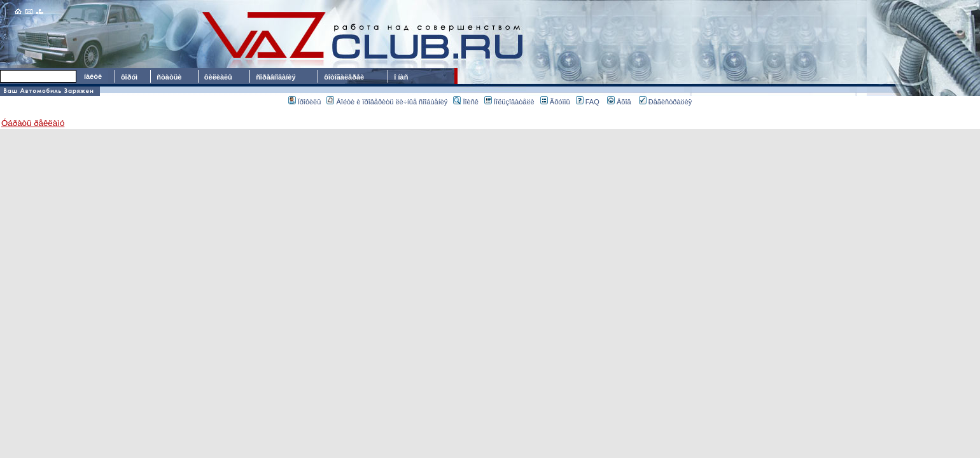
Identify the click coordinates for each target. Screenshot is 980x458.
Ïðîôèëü (305, 102)
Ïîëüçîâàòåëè (509, 102)
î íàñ (401, 77)
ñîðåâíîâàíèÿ (276, 77)
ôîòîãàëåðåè (346, 77)
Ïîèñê (465, 102)
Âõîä (619, 102)
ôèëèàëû (218, 77)
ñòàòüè (169, 77)
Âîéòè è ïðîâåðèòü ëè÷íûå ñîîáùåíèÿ (387, 102)
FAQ (588, 102)
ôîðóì (129, 77)
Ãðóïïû (555, 102)
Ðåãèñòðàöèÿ (666, 102)
